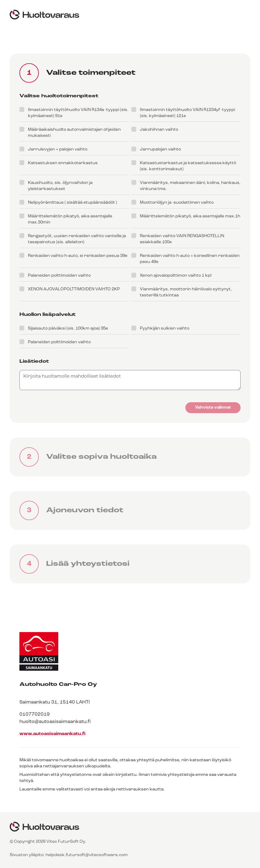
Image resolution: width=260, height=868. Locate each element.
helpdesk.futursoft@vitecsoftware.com (87, 855)
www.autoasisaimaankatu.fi (52, 734)
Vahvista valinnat (213, 408)
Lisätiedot (34, 361)
